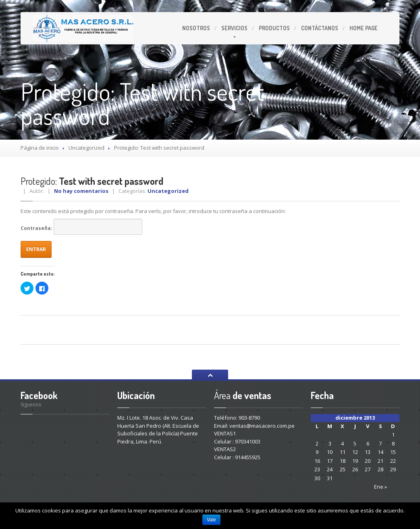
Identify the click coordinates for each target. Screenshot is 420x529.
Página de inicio (40, 148)
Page (364, 28)
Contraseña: (81, 227)
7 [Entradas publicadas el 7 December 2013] (380, 443)
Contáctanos (320, 28)
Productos (274, 28)
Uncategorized (86, 148)
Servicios (234, 28)
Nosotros (196, 28)
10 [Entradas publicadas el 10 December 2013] (330, 452)
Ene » (380, 487)
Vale (211, 520)
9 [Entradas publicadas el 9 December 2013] (317, 452)
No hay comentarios (81, 191)
